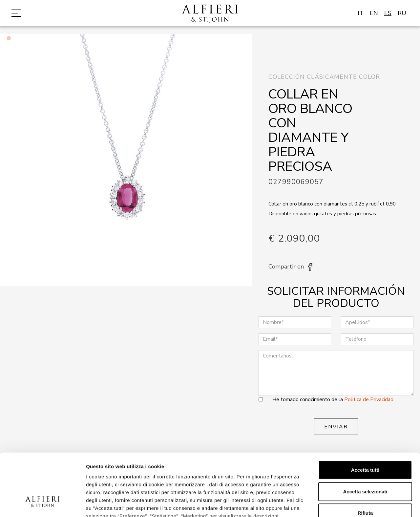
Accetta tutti (365, 417)
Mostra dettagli (345, 504)
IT (361, 13)
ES (388, 13)
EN (374, 13)
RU (402, 13)
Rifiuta (365, 460)
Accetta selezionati (365, 438)
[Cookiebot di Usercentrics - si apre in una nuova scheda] (42, 504)
